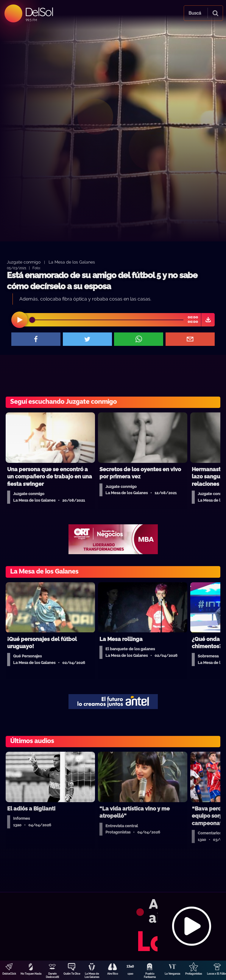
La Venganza (172, 974)
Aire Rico (113, 974)
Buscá (195, 13)
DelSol (39, 12)
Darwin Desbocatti (52, 975)
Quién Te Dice (72, 974)
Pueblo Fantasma (150, 975)
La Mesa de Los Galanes (92, 975)
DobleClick (9, 974)
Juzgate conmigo (24, 262)
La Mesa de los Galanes (72, 262)
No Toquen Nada (31, 974)
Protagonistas (194, 974)
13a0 (130, 974)
